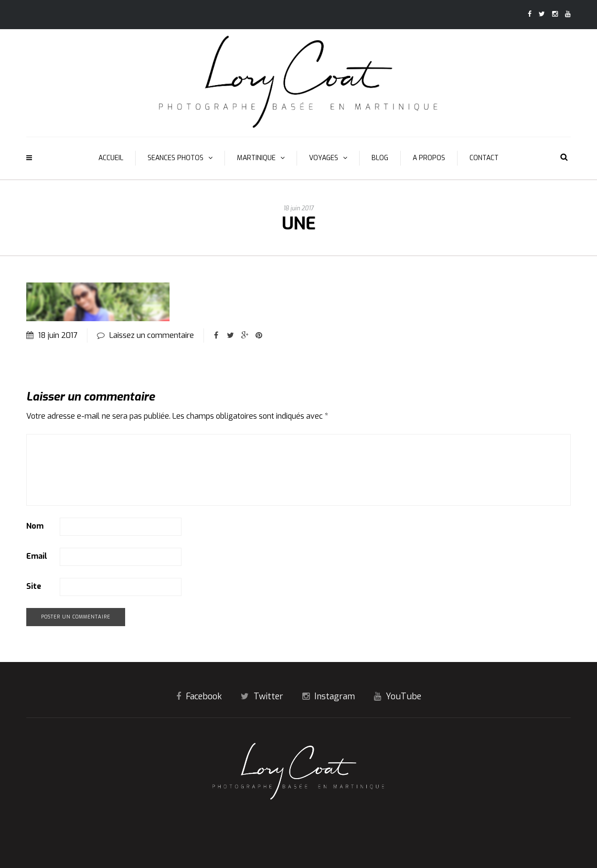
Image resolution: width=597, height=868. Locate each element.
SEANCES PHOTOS (176, 158)
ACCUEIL (111, 158)
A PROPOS (429, 158)
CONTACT (484, 158)
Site (34, 586)
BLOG (380, 158)
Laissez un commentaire (152, 335)
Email (37, 556)
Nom (35, 526)
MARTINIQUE (256, 158)
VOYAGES (324, 158)
